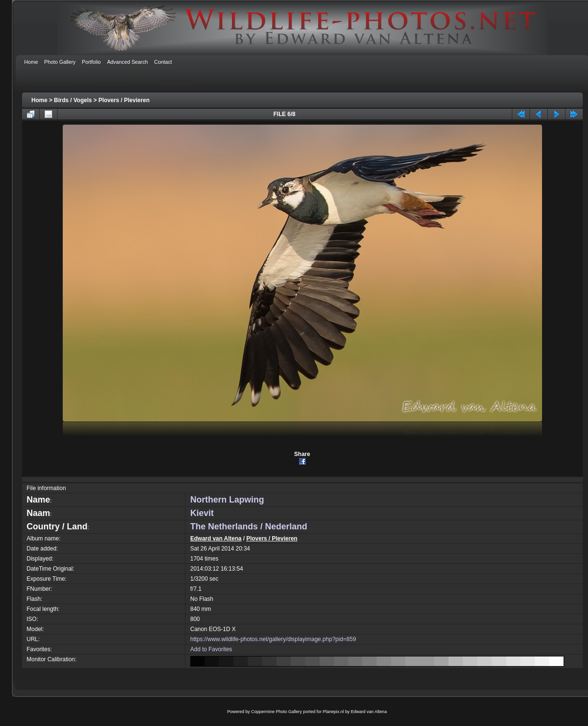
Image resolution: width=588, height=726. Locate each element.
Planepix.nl (334, 712)
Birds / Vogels (73, 100)
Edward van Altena (216, 539)
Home (40, 100)
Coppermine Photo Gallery (277, 712)
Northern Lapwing (227, 500)
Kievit (202, 513)
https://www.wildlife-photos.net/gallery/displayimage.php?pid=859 (273, 639)
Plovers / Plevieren (124, 100)
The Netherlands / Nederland (249, 527)
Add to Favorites (211, 649)
